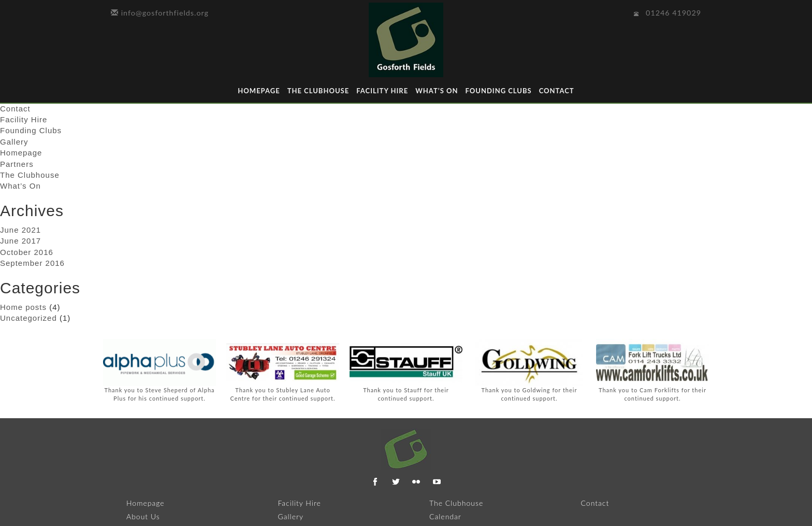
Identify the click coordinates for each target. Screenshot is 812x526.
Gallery (14, 142)
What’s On (437, 91)
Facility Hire (382, 91)
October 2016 (27, 252)
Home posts (23, 307)
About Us (143, 516)
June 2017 (20, 241)
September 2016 (32, 263)
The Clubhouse (318, 91)
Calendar (445, 516)
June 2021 (20, 230)
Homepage (259, 91)
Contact (557, 91)
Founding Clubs (498, 91)
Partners (17, 164)
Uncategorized (28, 318)
